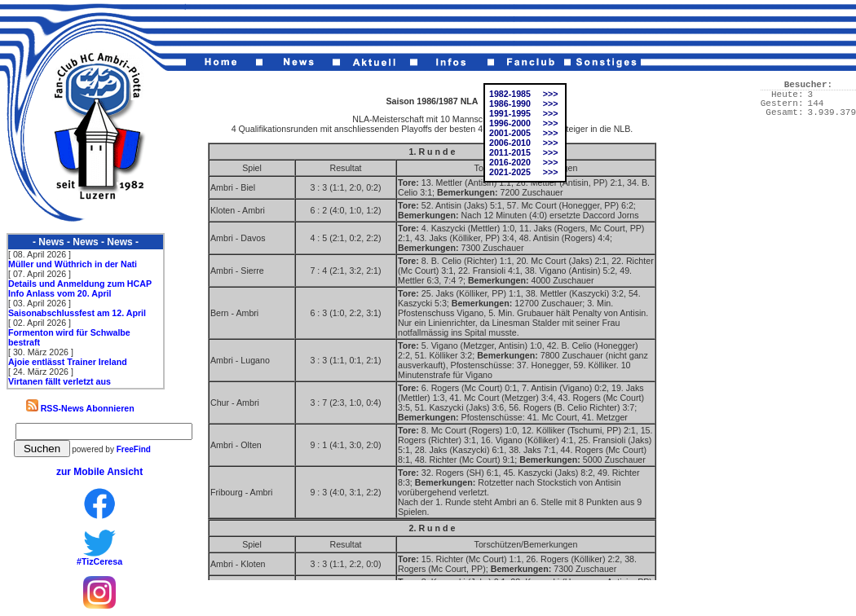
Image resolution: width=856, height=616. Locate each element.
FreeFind (134, 449)
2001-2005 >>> (523, 133)
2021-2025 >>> (523, 172)
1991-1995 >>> (523, 113)
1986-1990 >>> (523, 103)
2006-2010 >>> (523, 143)
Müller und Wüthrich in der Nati (73, 264)
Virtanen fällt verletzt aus (60, 381)
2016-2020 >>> (523, 162)
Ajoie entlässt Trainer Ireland (68, 362)
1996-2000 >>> (523, 123)
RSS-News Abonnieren (80, 408)
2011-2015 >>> (523, 152)
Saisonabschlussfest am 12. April (77, 313)
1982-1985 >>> (523, 94)
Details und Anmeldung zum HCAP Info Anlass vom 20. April (80, 288)
